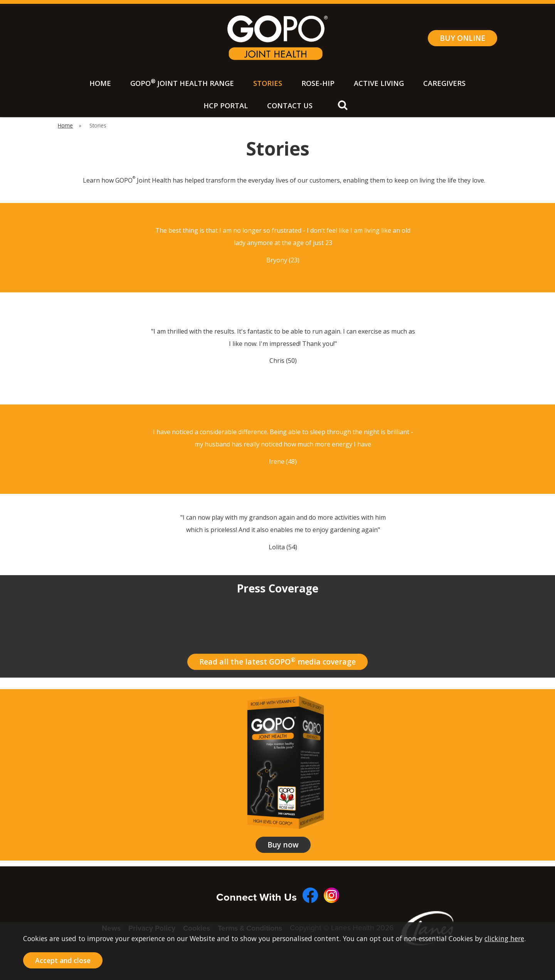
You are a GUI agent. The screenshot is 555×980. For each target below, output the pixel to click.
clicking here (504, 938)
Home (100, 83)
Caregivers (444, 83)
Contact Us (290, 106)
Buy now (283, 845)
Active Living (379, 83)
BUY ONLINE (462, 38)
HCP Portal (226, 106)
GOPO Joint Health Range (182, 83)
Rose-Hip (318, 83)
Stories (268, 83)
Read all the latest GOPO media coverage (277, 661)
